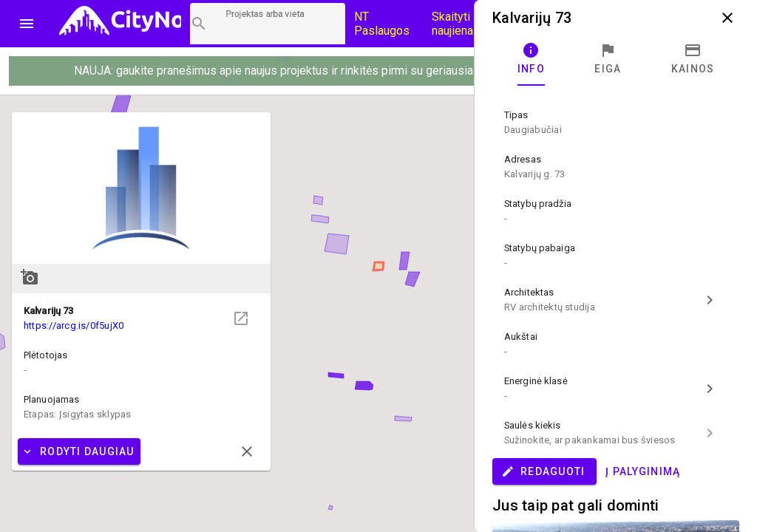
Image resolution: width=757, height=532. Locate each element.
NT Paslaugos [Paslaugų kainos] (382, 24)
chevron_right (710, 300)
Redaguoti (543, 471)
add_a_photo (30, 277)
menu (27, 24)
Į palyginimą (643, 471)
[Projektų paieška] (268, 24)
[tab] (531, 59)
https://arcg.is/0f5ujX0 (74, 325)
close (247, 451)
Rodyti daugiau (78, 451)
